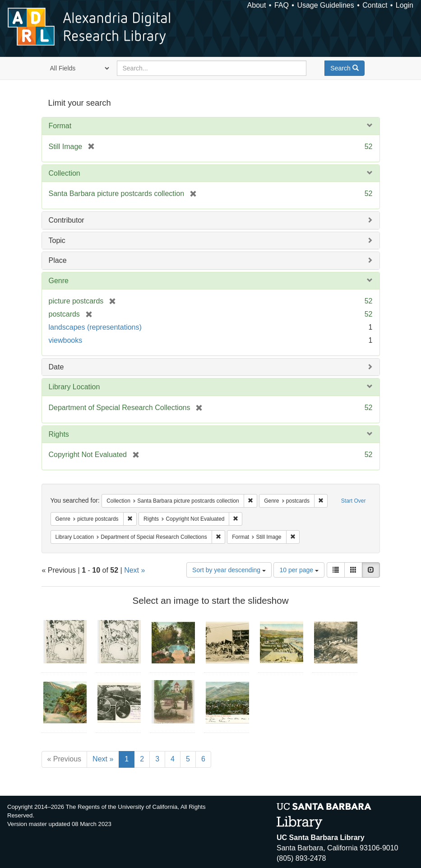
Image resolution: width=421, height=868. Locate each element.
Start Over (354, 501)
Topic (57, 240)
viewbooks (66, 340)
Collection (65, 173)
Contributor (67, 220)
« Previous (65, 759)
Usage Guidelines (325, 5)
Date (56, 367)
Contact (375, 5)
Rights (59, 434)
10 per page (299, 570)
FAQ (282, 5)
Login (405, 5)
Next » (134, 570)
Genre (59, 281)
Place (58, 260)
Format (60, 126)
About (257, 5)
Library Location (74, 387)
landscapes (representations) (95, 327)
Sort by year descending (229, 570)
